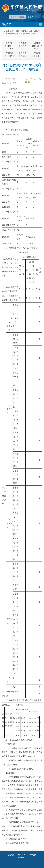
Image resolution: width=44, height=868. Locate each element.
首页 (17, 31)
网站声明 (22, 855)
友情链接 (32, 855)
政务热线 (22, 858)
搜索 (31, 17)
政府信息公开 (27, 31)
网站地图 (11, 855)
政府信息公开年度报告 (26, 34)
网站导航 (7, 24)
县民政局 (11, 34)
